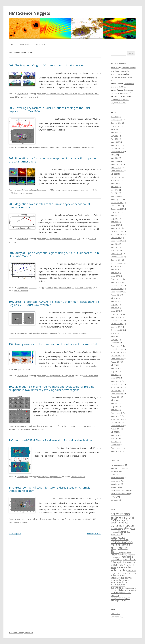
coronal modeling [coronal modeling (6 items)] (119, 523)
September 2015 (117, 394)
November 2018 (117, 289)
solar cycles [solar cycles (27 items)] (119, 570)
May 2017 (115, 340)
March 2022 (115, 196)
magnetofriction (79, 190)
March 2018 (115, 311)
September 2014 (117, 426)
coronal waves (71, 94)
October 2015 (116, 391)
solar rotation (116, 487)
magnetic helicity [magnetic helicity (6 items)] (119, 555)
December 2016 (117, 349)
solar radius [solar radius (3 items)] (131, 573)
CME (52, 147)
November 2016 (117, 352)
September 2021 (117, 209)
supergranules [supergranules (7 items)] (118, 588)
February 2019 (117, 279)
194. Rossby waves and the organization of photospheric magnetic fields (54, 344)
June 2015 (115, 403)
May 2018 (115, 305)
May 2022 (115, 190)
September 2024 (117, 152)
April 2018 (115, 308)
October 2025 (116, 123)
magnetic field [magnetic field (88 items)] (119, 550)
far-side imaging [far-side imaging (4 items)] (118, 529)
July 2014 (114, 432)
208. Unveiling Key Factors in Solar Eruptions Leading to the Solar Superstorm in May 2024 (50, 109)
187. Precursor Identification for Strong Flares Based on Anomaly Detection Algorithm (49, 489)
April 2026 (115, 117)
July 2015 (114, 400)
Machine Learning (24, 519)
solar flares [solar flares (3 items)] (132, 571)
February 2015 (117, 413)
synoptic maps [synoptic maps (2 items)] (131, 588)
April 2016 (115, 375)
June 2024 (115, 158)
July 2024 (114, 155)
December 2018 (117, 285)
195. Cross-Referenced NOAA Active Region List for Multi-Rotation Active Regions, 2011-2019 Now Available (54, 303)
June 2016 (115, 368)
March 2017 (115, 343)
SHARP (88, 519)
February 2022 (117, 199)
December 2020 (117, 231)
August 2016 (116, 362)
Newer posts (94, 533)
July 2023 (114, 174)
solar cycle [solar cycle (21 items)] (124, 567)
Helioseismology (117, 465)
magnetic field (89, 94)
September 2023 (117, 171)
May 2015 (115, 406)
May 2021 (115, 219)
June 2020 (115, 244)
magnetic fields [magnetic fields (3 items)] (125, 553)
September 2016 (117, 359)
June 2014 (115, 435)
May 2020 (115, 247)
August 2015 (116, 397)
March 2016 (115, 378)
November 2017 (117, 324)
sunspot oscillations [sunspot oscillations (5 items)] (120, 582)
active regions (44, 94)
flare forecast (59, 519)
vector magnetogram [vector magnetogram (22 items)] (121, 597)
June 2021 (115, 215)
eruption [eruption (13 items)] (128, 526)
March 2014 (115, 445)
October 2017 (116, 327)
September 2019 (117, 263)
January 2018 (116, 317)
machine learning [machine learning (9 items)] (120, 545)
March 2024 (115, 161)
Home (11, 45)
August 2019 (116, 266)
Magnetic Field (22, 94)
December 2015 (117, 384)
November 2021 (117, 203)
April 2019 (115, 273)
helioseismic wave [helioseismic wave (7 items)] (120, 540)
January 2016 (116, 381)
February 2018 (117, 314)
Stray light (115, 497)
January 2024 (116, 168)
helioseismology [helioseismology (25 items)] (122, 542)
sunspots (76, 239)
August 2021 (116, 212)
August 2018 (116, 295)
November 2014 (117, 419)
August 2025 (116, 126)
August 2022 (116, 180)
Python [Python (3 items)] (126, 565)
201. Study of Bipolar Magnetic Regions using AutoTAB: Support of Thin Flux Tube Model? (54, 254)
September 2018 (117, 292)
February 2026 (117, 120)
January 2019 (116, 282)
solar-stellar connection (120, 494)
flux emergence (65, 288)
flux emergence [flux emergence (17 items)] (118, 536)
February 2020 (117, 254)
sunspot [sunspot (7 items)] (126, 580)
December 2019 (117, 257)
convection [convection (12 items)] (124, 520)
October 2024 (116, 148)
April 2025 (115, 139)
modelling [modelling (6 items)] (121, 562)
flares (80, 94)
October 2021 (116, 206)
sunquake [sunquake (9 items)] (116, 580)
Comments (117, 617)
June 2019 (115, 269)
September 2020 (117, 241)
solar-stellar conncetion (120, 490)
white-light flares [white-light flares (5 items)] (118, 600)
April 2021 (115, 222)
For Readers (40, 45)
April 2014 (115, 442)
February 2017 (117, 346)
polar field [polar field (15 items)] (117, 565)
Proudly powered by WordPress (21, 633)
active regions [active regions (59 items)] (123, 517)
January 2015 (116, 416)
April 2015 (115, 410)
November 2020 (117, 234)
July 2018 (114, 298)
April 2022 (115, 193)
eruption (54, 426)
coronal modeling (57, 94)
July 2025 (114, 129)
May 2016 (115, 371)
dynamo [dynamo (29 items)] (117, 525)
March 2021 (115, 225)
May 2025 (115, 136)
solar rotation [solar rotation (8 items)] (118, 575)
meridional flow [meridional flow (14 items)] (123, 561)
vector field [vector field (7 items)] (126, 592)
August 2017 (116, 333)
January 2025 (116, 145)
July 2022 (114, 183)
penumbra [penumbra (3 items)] (131, 562)
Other (113, 474)
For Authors (24, 45)
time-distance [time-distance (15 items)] (119, 590)
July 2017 (114, 336)
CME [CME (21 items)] (114, 520)
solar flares (115, 484)
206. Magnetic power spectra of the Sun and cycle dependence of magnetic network (49, 206)
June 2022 (115, 187)
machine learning (78, 519)
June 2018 (115, 301)
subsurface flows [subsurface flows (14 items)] (121, 578)
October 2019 (116, 260)
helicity (80, 426)
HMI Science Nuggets (29, 13)
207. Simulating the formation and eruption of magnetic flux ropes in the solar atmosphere (52, 160)
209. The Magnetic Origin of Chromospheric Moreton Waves (46, 65)
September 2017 (117, 330)
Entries (115, 614)
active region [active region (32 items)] (120, 514)
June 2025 (115, 132)
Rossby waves (68, 376)
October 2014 (116, 422)
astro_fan (115, 68)
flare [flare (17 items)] (128, 528)
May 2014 (115, 438)
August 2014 (116, 429)
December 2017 (117, 320)
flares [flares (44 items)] (122, 531)
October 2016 (116, 356)
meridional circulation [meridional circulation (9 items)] (122, 558)
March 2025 (115, 142)
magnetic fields (56, 333)
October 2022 (116, 177)
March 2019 (115, 276)
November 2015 (117, 387)
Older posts (15, 533)
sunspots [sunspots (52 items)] (118, 585)
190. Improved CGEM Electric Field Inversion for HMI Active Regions (51, 440)
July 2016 (114, 365)
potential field (91, 190)
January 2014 (116, 451)
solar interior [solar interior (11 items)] (118, 573)
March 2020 (115, 250)
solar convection (117, 478)
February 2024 (117, 164)
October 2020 (116, 238)
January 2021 (116, 228)
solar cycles (67, 239)
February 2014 (117, 448)
